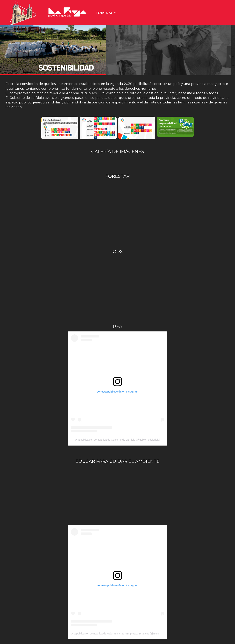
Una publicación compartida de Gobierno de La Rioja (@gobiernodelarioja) (117, 440)
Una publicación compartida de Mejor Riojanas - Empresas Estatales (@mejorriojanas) (120, 634)
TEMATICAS (106, 13)
